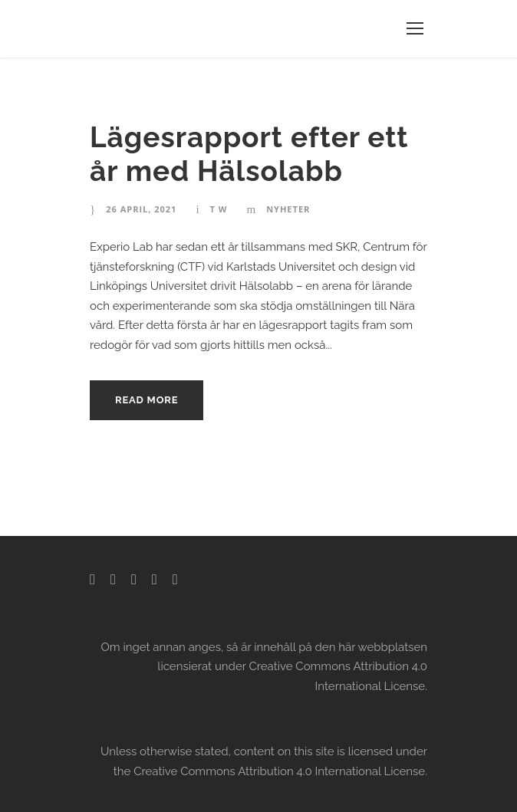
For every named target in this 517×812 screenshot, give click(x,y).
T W (219, 209)
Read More (147, 400)
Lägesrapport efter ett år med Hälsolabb (249, 154)
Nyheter (288, 209)
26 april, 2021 (141, 209)
